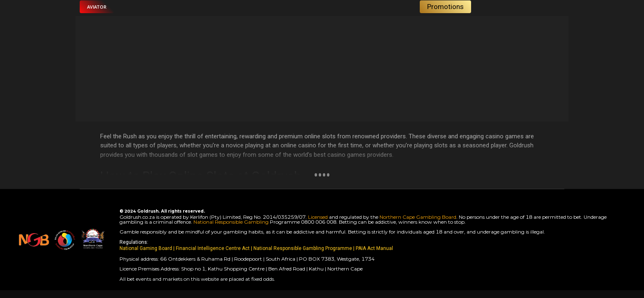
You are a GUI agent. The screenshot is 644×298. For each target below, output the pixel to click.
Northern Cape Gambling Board (418, 217)
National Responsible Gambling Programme (303, 248)
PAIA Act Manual (374, 248)
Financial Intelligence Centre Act (213, 248)
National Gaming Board (146, 248)
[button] (97, 7)
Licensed (319, 217)
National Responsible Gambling (231, 222)
